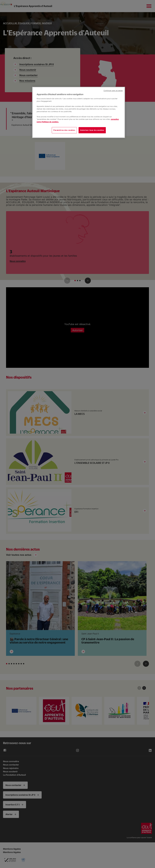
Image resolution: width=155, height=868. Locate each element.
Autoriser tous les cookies (92, 130)
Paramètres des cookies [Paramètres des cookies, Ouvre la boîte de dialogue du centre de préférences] (64, 130)
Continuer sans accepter (113, 91)
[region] (79, 112)
